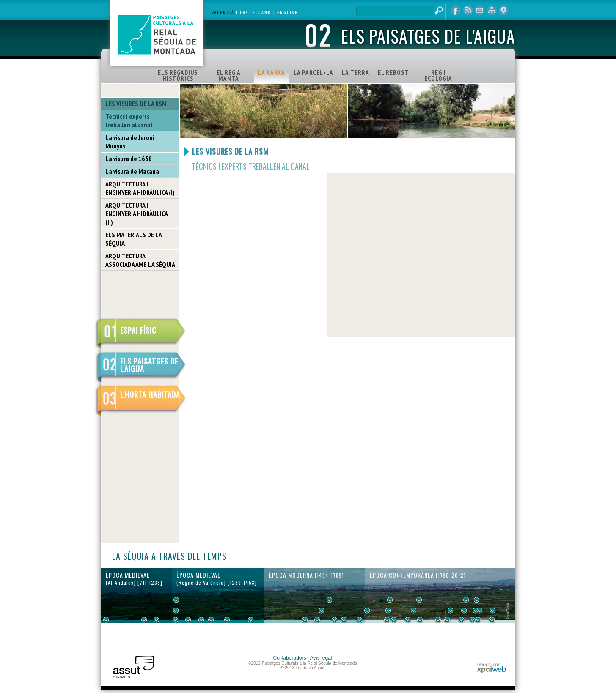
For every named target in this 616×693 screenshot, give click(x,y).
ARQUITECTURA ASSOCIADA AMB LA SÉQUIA (140, 260)
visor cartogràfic (503, 11)
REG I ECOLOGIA (438, 75)
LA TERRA (356, 73)
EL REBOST (393, 73)
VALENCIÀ (223, 12)
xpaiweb (491, 668)
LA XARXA (272, 73)
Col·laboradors (290, 658)
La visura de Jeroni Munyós (130, 142)
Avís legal (321, 658)
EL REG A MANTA (229, 75)
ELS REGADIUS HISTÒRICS (178, 75)
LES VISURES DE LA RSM (136, 104)
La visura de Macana (132, 171)
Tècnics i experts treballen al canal (129, 121)
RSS (468, 11)
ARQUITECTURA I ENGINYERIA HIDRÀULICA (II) (137, 214)
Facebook (456, 11)
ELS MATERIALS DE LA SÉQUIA (134, 239)
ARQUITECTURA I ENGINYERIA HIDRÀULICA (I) (140, 188)
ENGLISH (288, 12)
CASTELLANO (256, 12)
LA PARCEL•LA (313, 73)
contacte (480, 11)
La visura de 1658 (129, 159)
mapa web (492, 11)
